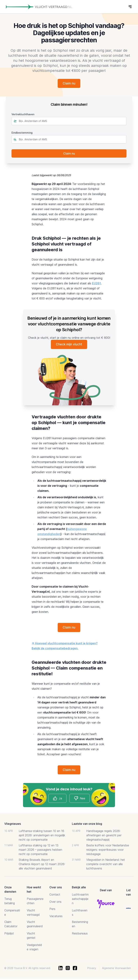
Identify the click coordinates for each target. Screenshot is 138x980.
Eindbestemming (22, 133)
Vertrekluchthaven (23, 115)
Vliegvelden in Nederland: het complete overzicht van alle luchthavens (106, 865)
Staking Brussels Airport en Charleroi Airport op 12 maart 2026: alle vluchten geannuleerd (42, 865)
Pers (52, 910)
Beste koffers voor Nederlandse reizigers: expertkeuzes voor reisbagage (108, 851)
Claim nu (69, 83)
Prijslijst (9, 934)
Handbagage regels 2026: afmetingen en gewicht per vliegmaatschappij (104, 836)
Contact (55, 896)
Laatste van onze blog (87, 825)
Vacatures (56, 917)
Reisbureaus (80, 934)
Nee (80, 799)
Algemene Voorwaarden (116, 969)
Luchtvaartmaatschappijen (80, 900)
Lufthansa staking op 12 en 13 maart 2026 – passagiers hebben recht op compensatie (40, 851)
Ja (57, 799)
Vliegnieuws (13, 825)
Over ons (55, 903)
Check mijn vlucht (69, 345)
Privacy (92, 969)
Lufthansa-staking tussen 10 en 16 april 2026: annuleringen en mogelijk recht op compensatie (42, 836)
